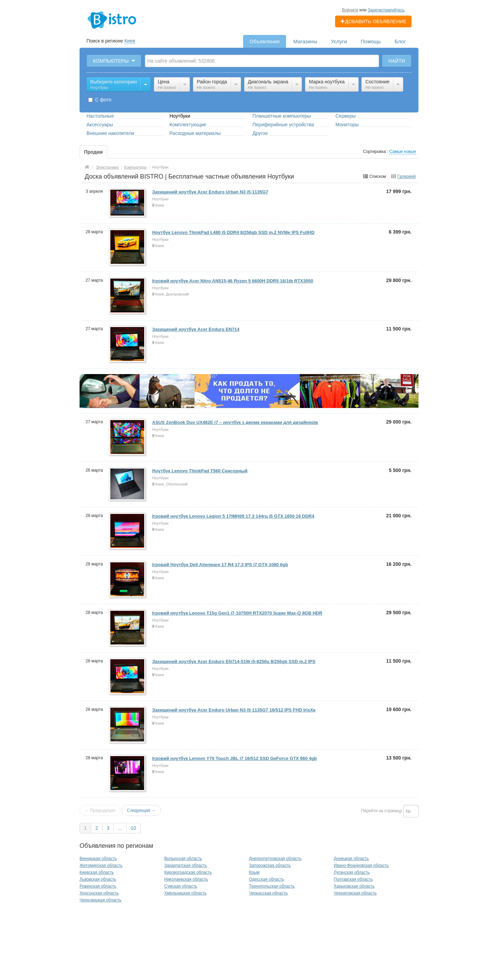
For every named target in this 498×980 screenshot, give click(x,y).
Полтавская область (353, 879)
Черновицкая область (100, 900)
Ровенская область (98, 886)
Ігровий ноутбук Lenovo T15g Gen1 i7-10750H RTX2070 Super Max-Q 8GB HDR (237, 613)
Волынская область (183, 859)
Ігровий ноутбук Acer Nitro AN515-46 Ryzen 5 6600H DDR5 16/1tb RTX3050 (233, 281)
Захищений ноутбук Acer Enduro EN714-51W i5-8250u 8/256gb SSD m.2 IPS (234, 661)
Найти (397, 61)
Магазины (305, 41)
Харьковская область (354, 886)
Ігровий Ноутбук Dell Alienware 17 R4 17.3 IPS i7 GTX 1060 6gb (220, 565)
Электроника (107, 167)
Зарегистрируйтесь (386, 10)
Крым (254, 872)
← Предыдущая (100, 810)
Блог (400, 41)
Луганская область (352, 872)
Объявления (265, 41)
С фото (100, 100)
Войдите (350, 10)
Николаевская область (186, 879)
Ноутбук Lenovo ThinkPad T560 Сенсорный (200, 471)
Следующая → (141, 810)
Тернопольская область (272, 886)
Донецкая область (351, 859)
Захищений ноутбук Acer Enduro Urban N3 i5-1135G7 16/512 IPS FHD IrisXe (234, 710)
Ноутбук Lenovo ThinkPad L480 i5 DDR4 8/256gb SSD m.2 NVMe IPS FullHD (233, 232)
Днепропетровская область (275, 859)
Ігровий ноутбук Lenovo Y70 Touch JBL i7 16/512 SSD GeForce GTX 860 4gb (234, 758)
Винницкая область (98, 859)
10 (133, 828)
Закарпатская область (186, 865)
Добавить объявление (373, 21)
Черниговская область (355, 893)
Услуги (339, 41)
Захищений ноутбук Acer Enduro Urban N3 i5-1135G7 (210, 192)
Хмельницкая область (185, 893)
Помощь (371, 41)
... (120, 828)
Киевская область (97, 872)
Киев (130, 41)
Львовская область (98, 879)
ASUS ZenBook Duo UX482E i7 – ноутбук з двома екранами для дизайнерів (235, 422)
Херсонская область (99, 893)
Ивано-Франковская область (361, 865)
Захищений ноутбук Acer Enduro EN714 (196, 329)
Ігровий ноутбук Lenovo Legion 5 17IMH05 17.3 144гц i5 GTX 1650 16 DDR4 (233, 516)
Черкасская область (268, 893)
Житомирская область (101, 865)
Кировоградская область (188, 872)
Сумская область (181, 886)
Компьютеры (135, 167)
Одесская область (266, 879)
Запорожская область (270, 865)
